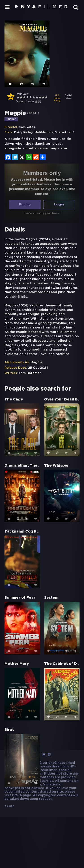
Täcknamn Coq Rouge (26, 532)
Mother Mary (17, 664)
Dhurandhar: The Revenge (30, 466)
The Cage (14, 399)
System (51, 598)
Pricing (25, 204)
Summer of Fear (20, 598)
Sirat (9, 730)
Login (59, 204)
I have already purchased (42, 213)
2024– (33, 113)
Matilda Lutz (44, 132)
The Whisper (57, 466)
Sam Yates (27, 127)
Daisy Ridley (24, 132)
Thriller (11, 119)
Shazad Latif (64, 132)
